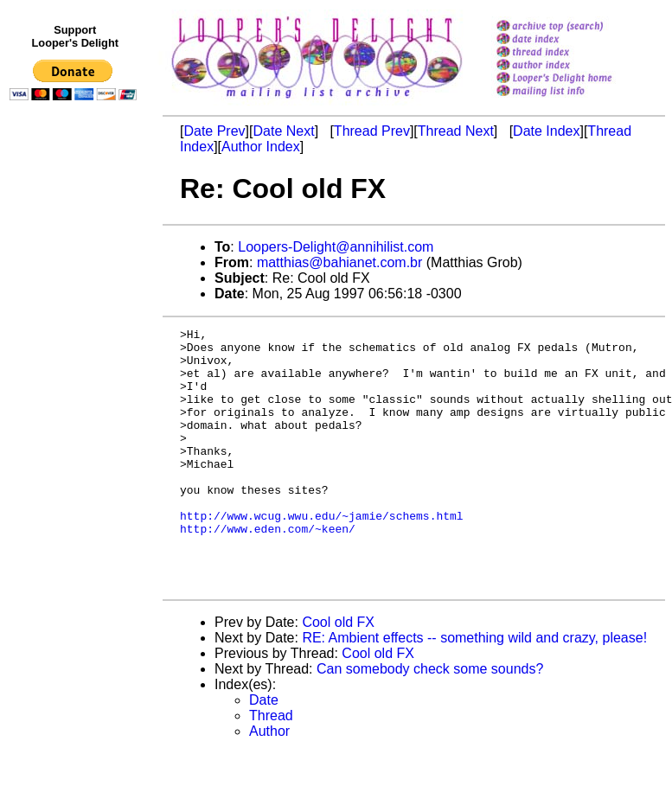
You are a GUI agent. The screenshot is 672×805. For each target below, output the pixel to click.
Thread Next (456, 131)
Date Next (283, 131)
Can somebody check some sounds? (430, 721)
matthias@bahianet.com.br (339, 262)
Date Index (546, 131)
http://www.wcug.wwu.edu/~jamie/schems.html (322, 554)
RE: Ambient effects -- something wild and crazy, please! (474, 690)
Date (264, 752)
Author (269, 783)
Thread (271, 767)
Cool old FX (338, 674)
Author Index (261, 147)
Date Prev (214, 131)
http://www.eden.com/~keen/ (268, 570)
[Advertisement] (76, 464)
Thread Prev (372, 131)
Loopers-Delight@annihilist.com (336, 247)
